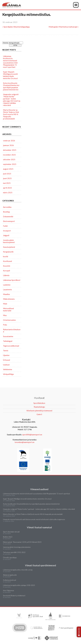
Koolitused (7, 261)
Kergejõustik (8, 252)
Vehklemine (8, 369)
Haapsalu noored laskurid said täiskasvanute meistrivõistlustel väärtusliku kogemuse (34, 519)
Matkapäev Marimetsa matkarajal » (64, 27)
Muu (5, 315)
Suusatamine (8, 336)
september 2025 (10, 164)
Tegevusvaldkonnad (11, 346)
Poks (5, 325)
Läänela (6, 275)
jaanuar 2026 (8, 145)
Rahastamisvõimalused (12, 331)
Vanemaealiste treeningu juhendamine (17, 547)
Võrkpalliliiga (8, 374)
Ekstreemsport (9, 221)
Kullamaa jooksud (10, 580)
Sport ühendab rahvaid (11, 532)
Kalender (79, 632)
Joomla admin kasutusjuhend (9, 241)
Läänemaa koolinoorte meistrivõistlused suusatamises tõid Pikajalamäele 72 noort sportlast (10, 62)
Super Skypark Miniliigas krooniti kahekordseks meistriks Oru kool (10, 75)
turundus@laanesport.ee (25, 442)
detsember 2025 (10, 150)
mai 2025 (7, 183)
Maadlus (6, 294)
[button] (76, 5)
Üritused (6, 360)
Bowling (6, 212)
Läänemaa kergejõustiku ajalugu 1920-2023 (19, 585)
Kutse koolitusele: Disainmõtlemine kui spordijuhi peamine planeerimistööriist (11, 86)
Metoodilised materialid (8, 309)
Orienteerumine (9, 320)
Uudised (6, 365)
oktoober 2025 (9, 159)
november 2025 (9, 155)
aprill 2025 (7, 188)
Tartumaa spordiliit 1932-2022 (14, 552)
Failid (5, 226)
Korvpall (6, 271)
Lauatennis (7, 289)
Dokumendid (8, 216)
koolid (6, 256)
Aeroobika (7, 207)
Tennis (6, 351)
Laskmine (7, 285)
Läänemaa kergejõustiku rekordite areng (18, 570)
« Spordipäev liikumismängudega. (16, 27)
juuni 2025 (7, 178)
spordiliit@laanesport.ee (32, 435)
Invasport (7, 231)
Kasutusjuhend (9, 247)
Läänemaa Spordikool (12, 280)
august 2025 (8, 169)
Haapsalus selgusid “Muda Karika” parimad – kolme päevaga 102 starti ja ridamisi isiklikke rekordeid (12, 100)
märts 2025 (8, 193)
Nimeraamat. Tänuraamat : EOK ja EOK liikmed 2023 (22, 542)
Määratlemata (9, 299)
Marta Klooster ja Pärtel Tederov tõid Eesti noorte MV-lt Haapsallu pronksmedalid (11, 114)
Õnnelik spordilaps (10, 557)
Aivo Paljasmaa (8, 590)
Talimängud (8, 341)
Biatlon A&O (8, 537)
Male (5, 304)
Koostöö (7, 266)
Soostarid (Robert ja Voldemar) (14, 596)
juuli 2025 (7, 174)
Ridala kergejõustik (10, 575)
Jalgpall (6, 235)
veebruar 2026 (9, 141)
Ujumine (6, 355)
